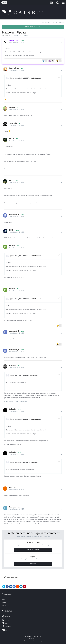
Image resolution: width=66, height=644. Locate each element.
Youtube (6, 616)
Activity (4, 605)
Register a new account (33, 549)
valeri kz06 (13, 123)
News (26, 35)
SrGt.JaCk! (13, 409)
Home (3, 599)
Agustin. (12, 107)
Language (28, 636)
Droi (11, 487)
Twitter (6, 623)
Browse (4, 602)
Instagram (7, 620)
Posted (16, 42)
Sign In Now (33, 563)
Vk (4, 630)
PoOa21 (12, 246)
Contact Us (38, 636)
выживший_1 (14, 214)
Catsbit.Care (8, 35)
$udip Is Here (14, 68)
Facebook (6, 626)
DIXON (12, 230)
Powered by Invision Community (33, 641)
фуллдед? (13, 365)
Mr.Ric (12, 139)
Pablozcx (12, 507)
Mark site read (59, 22)
